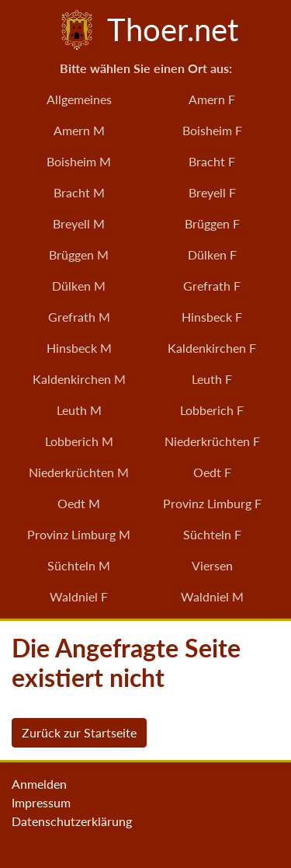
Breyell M (79, 223)
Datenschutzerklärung (72, 821)
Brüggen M (79, 254)
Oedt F (212, 472)
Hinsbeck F (212, 317)
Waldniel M (212, 596)
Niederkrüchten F (212, 441)
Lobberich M (79, 441)
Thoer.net (146, 30)
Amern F (212, 99)
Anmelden (39, 784)
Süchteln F (212, 534)
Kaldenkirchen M (79, 379)
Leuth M (79, 410)
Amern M (79, 130)
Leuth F (212, 379)
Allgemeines (79, 99)
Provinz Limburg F (212, 503)
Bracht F (212, 161)
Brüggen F (212, 223)
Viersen (212, 565)
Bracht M (79, 192)
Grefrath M (79, 317)
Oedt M (79, 503)
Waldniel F (79, 596)
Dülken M (79, 286)
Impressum (41, 802)
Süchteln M (79, 565)
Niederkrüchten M (79, 472)
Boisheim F (212, 130)
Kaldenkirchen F (212, 348)
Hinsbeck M (79, 348)
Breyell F (212, 192)
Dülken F (212, 254)
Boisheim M (79, 161)
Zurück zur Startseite (79, 732)
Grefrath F (212, 286)
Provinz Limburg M (79, 534)
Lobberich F (212, 410)
